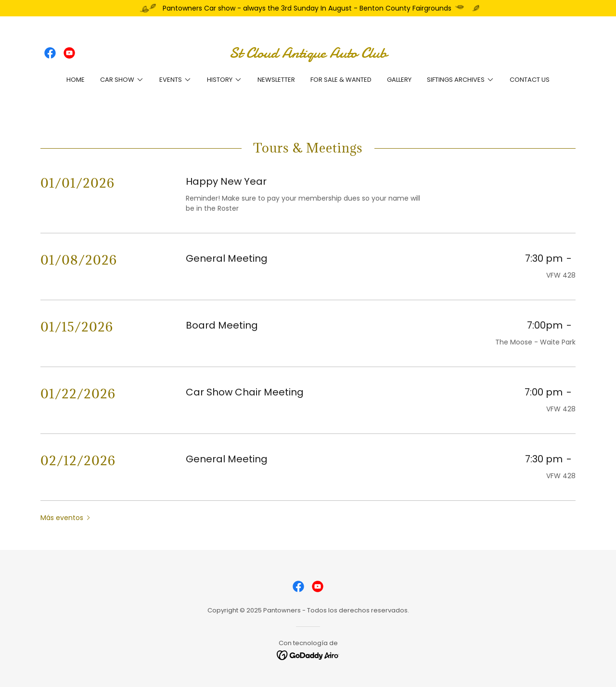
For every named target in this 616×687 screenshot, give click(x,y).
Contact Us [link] (530, 80)
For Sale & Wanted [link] (341, 80)
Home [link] (76, 80)
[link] (50, 53)
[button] (122, 80)
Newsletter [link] (276, 80)
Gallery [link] (399, 80)
